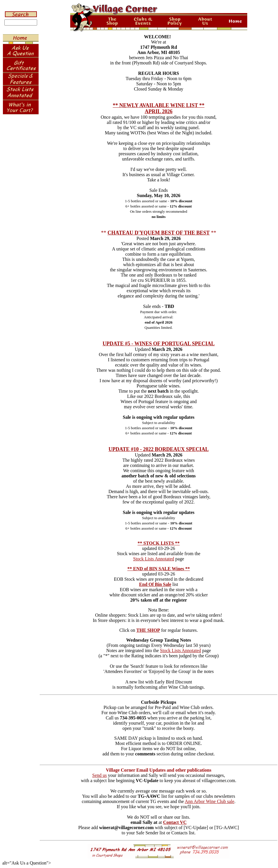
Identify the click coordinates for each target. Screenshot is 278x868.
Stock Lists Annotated (154, 559)
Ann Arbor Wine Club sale (210, 801)
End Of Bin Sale (155, 584)
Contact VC (175, 822)
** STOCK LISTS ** (159, 543)
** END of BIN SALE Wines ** (159, 569)
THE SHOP (148, 630)
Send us (100, 775)
